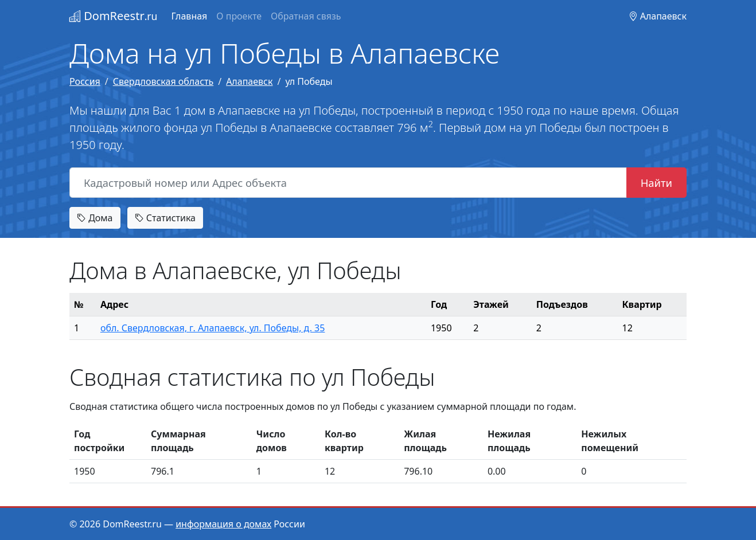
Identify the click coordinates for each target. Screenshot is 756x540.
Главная (189, 16)
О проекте (239, 16)
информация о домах (223, 524)
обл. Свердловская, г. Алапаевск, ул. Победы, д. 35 (213, 328)
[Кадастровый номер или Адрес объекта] (348, 183)
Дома (95, 218)
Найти (656, 183)
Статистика (165, 218)
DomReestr (113, 16)
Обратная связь (306, 16)
